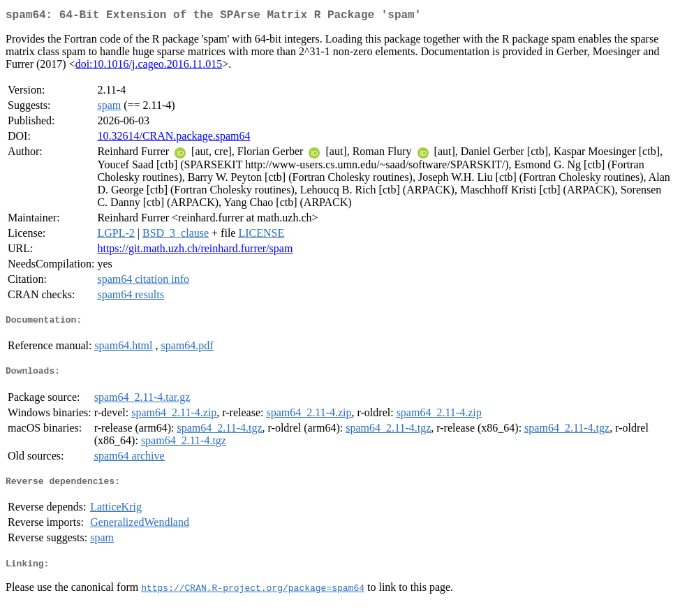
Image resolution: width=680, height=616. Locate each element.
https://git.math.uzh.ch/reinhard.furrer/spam (195, 251)
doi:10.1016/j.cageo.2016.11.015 (149, 67)
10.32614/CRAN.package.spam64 (173, 139)
